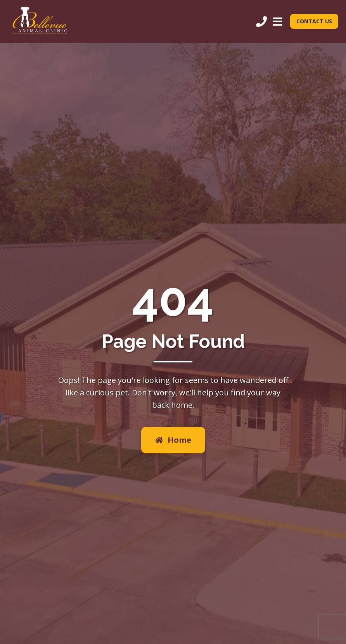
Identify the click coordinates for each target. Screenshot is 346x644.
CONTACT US (314, 21)
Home (173, 440)
